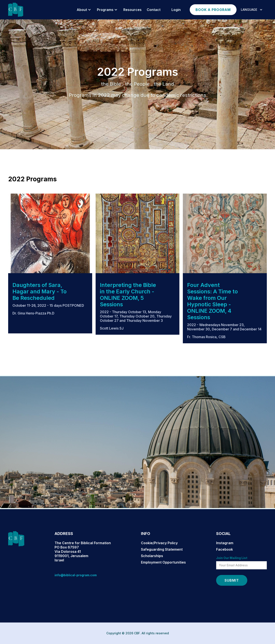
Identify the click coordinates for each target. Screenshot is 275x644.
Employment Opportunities (163, 562)
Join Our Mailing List (232, 558)
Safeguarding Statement (162, 549)
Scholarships (152, 556)
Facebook (225, 549)
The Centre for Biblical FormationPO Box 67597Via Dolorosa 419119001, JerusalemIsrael (83, 552)
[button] (83, 10)
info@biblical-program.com (76, 575)
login (176, 10)
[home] (16, 10)
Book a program (213, 10)
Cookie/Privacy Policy (159, 543)
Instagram (225, 543)
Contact (154, 10)
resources (132, 10)
